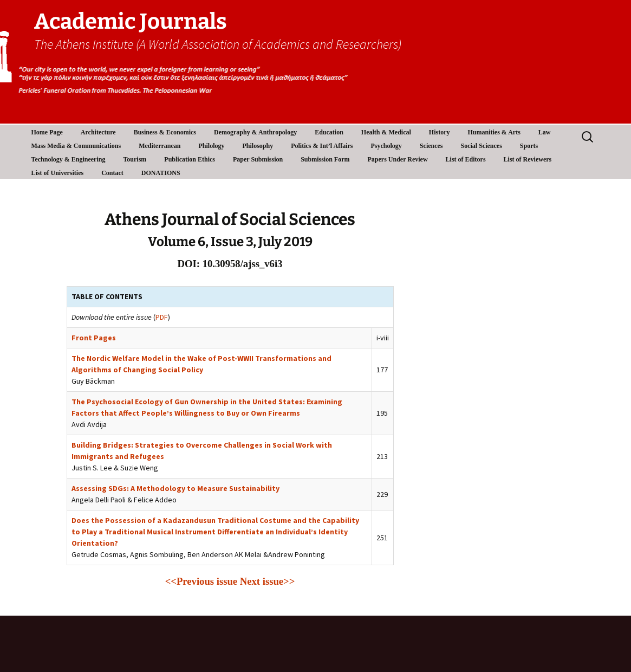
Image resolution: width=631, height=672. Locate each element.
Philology (211, 146)
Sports (529, 146)
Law (545, 132)
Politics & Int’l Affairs (322, 146)
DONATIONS (161, 173)
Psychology (386, 146)
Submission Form (325, 159)
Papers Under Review (398, 159)
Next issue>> (268, 581)
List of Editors (466, 159)
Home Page (47, 132)
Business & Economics (165, 132)
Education (329, 132)
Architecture (98, 132)
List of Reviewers (528, 159)
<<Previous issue (201, 581)
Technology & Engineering (69, 159)
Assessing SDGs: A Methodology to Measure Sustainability (175, 488)
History (440, 132)
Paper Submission (258, 159)
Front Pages (94, 338)
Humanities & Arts (494, 132)
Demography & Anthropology (255, 132)
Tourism (135, 159)
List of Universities (58, 173)
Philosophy (258, 146)
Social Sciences (482, 146)
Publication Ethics (190, 159)
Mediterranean (160, 146)
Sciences (431, 146)
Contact (112, 173)
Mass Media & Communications (76, 146)
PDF (162, 317)
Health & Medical (386, 132)
